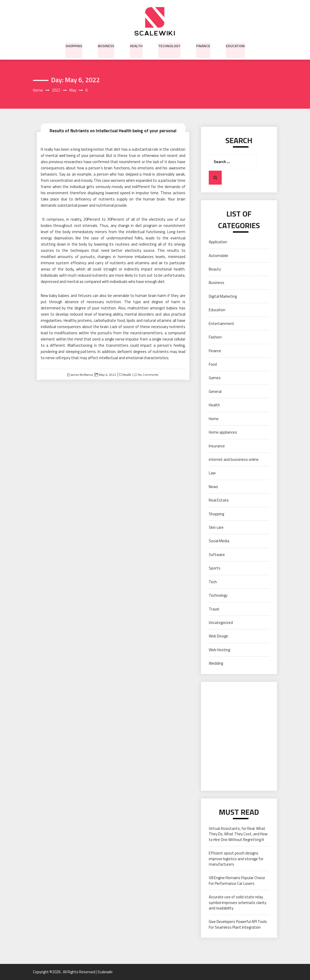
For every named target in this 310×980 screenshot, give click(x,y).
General (215, 391)
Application (218, 242)
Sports (215, 568)
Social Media (219, 541)
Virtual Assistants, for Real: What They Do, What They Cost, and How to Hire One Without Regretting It (238, 834)
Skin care (216, 528)
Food (213, 364)
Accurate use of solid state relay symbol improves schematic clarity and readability (238, 903)
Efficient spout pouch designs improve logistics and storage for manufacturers (236, 859)
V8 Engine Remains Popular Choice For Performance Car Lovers (237, 881)
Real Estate (219, 500)
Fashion (215, 337)
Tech (213, 582)
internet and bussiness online (234, 460)
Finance (203, 45)
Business (106, 45)
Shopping (74, 45)
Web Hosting (219, 650)
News (213, 487)
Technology (169, 45)
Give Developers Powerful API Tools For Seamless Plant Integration (238, 925)
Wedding (216, 663)
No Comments (148, 375)
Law (212, 473)
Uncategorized (221, 623)
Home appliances (223, 432)
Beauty (215, 269)
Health (136, 45)
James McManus (82, 375)
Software (217, 555)
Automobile (218, 256)
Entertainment (221, 324)
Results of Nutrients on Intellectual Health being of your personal (113, 130)
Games (215, 378)
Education (235, 45)
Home (214, 419)
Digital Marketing (223, 296)
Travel (214, 609)
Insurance (217, 446)
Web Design (218, 636)
